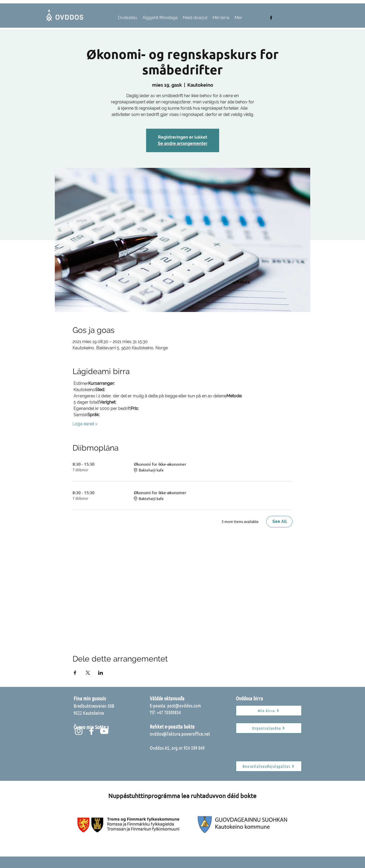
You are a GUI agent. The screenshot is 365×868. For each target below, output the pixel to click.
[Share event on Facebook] (75, 673)
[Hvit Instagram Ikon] (79, 731)
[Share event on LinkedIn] (101, 673)
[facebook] (271, 18)
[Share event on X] (88, 673)
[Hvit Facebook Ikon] (91, 731)
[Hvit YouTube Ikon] (104, 731)
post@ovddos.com (184, 705)
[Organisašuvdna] (269, 728)
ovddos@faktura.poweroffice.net (180, 734)
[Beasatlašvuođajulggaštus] (269, 766)
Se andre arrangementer (183, 143)
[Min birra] (269, 711)
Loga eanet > (85, 424)
